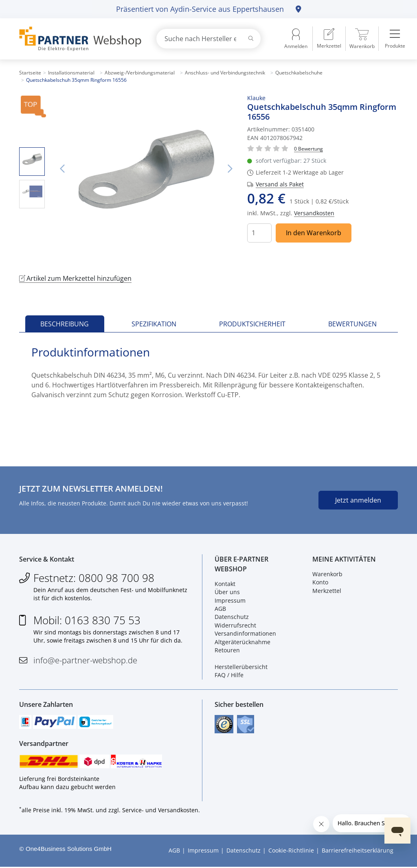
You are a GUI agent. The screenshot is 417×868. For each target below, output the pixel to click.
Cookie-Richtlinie (291, 852)
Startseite (30, 73)
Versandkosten (314, 213)
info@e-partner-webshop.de (85, 661)
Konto (320, 583)
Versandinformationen (245, 634)
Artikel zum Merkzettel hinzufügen (75, 278)
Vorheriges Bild (62, 169)
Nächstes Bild (230, 169)
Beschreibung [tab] (65, 324)
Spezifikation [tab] (154, 324)
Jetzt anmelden (358, 500)
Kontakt (225, 584)
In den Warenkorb (314, 233)
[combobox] (208, 39)
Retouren (227, 650)
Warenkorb (327, 574)
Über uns (227, 592)
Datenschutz (232, 618)
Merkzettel (327, 591)
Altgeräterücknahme (243, 642)
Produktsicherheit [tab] (252, 324)
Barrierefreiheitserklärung (358, 852)
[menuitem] (329, 39)
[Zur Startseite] (78, 39)
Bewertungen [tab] (352, 324)
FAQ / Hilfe (229, 675)
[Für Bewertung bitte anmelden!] (308, 148)
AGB (220, 609)
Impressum (230, 601)
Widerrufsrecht (235, 626)
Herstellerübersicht (241, 667)
